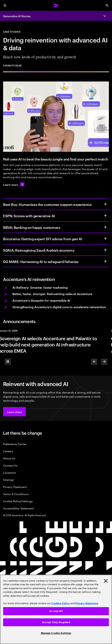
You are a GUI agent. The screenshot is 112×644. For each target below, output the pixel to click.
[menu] (5, 5)
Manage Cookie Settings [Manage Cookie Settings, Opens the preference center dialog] (56, 633)
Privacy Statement (15, 487)
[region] (56, 609)
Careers (8, 451)
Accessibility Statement (18, 508)
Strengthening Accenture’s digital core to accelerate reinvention (59, 307)
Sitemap (9, 480)
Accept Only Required (56, 622)
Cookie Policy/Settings (18, 501)
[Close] (106, 581)
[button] (14, 412)
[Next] (104, 362)
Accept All (56, 611)
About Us (9, 458)
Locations (9, 472)
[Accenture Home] (56, 5)
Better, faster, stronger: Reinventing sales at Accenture (52, 294)
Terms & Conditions (16, 494)
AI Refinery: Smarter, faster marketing (40, 287)
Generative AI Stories (17, 16)
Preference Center (15, 444)
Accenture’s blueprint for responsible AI (41, 300)
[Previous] (94, 362)
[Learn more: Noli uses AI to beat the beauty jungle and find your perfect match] (14, 184)
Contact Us (10, 465)
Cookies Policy (61, 603)
